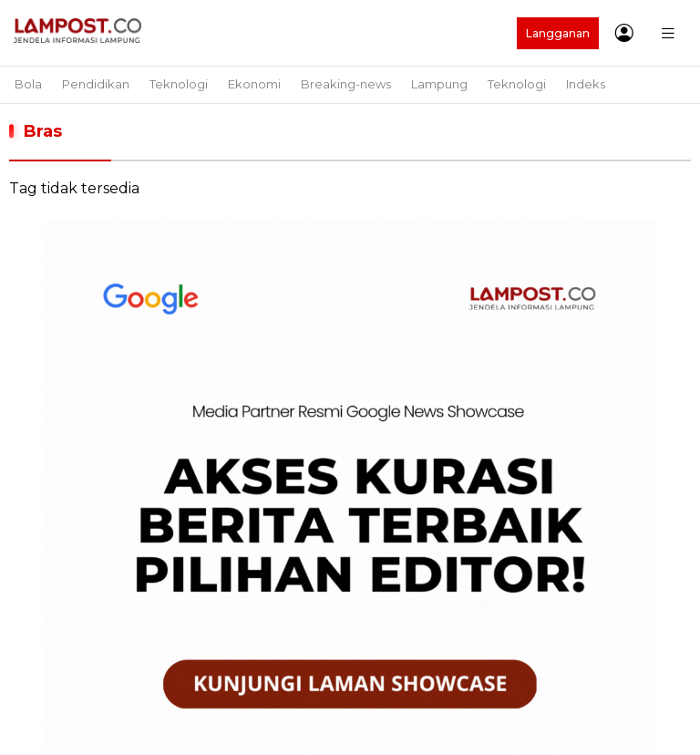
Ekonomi (254, 84)
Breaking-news (346, 84)
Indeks (586, 84)
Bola (28, 84)
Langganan (558, 33)
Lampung (439, 84)
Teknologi (179, 84)
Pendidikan (96, 84)
